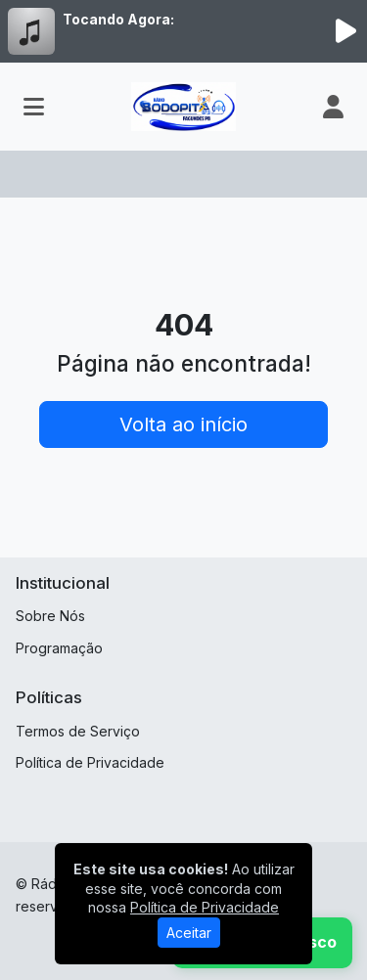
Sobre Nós (50, 616)
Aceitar (189, 933)
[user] (333, 107)
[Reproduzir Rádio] (345, 31)
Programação (59, 648)
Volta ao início (183, 424)
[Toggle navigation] (34, 107)
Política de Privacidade (90, 762)
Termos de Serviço (78, 731)
